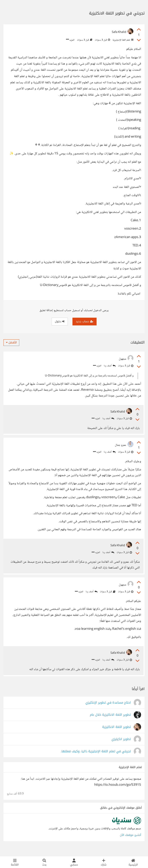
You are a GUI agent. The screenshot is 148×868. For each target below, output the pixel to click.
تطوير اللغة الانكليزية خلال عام (110, 721)
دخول (60, 321)
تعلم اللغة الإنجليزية (123, 40)
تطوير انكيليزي (121, 745)
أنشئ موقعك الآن (130, 841)
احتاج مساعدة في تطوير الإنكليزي (108, 709)
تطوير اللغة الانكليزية (116, 733)
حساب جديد (85, 321)
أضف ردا (110, 366)
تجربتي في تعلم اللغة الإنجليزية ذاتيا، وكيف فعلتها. (96, 758)
